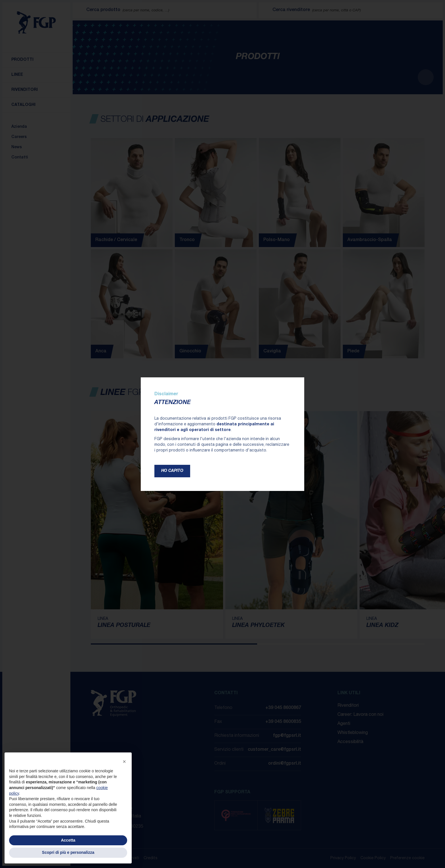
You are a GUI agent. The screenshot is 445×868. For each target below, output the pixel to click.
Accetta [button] (68, 840)
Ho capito (172, 471)
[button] (124, 762)
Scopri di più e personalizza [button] (68, 852)
